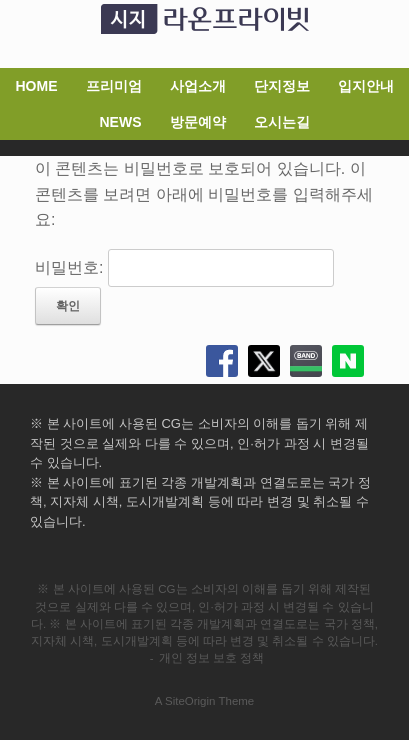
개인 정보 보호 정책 (212, 658)
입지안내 (366, 86)
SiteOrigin (190, 701)
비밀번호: (184, 267)
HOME (37, 86)
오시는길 (282, 122)
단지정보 (282, 86)
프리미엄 (114, 86)
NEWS (121, 122)
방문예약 (198, 122)
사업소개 (198, 86)
